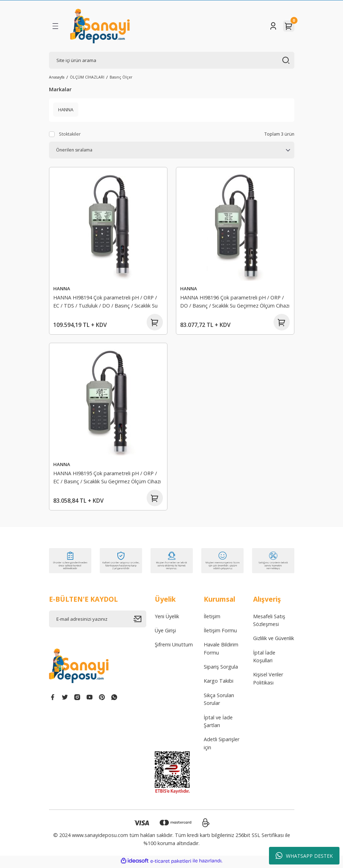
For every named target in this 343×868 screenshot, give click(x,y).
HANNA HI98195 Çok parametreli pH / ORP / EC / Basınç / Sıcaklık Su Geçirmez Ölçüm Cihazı (107, 478)
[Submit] (140, 621)
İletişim (212, 618)
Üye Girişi (165, 633)
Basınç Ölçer (121, 77)
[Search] (172, 60)
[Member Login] (273, 26)
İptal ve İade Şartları (218, 723)
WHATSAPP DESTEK (304, 856)
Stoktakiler (70, 134)
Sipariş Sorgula (221, 669)
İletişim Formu (220, 633)
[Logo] (100, 26)
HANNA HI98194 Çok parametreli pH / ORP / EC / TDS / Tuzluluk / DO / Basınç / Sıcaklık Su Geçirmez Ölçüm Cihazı (106, 302)
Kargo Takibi (219, 683)
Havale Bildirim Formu (221, 650)
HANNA (62, 289)
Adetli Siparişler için (222, 745)
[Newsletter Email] (98, 621)
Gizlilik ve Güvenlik (274, 640)
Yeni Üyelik (167, 618)
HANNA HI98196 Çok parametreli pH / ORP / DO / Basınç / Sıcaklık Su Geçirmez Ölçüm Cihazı (235, 301)
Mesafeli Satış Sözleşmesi (269, 622)
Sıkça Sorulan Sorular (219, 701)
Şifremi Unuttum (174, 647)
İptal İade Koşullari (264, 659)
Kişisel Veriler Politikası (268, 681)
